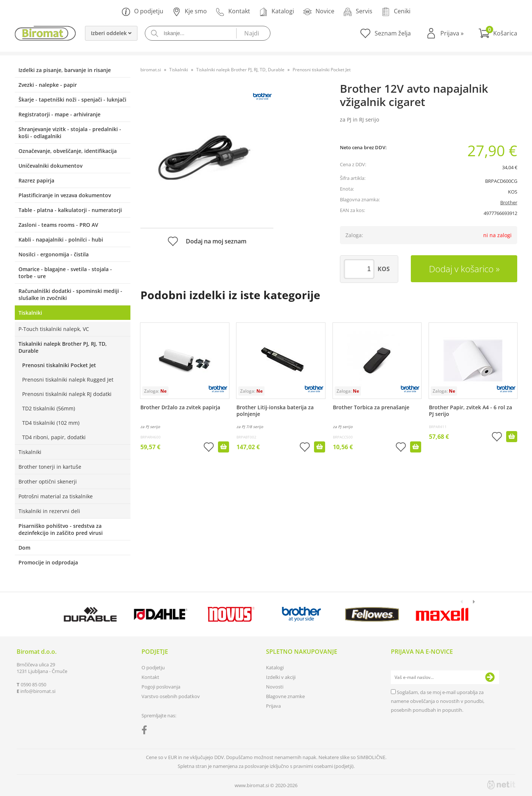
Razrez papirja (36, 180)
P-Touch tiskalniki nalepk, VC (54, 329)
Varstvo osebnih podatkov (171, 696)
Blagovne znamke (285, 696)
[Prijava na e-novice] (490, 677)
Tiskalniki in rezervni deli (49, 511)
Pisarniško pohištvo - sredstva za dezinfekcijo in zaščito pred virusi (61, 529)
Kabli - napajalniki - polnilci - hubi (61, 240)
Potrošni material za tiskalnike (56, 496)
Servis (358, 12)
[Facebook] (146, 731)
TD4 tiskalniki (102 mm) (51, 423)
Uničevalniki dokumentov (50, 166)
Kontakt (233, 12)
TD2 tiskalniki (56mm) (49, 408)
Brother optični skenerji (48, 481)
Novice (319, 12)
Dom (24, 548)
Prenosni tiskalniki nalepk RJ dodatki (67, 394)
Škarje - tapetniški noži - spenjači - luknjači (72, 100)
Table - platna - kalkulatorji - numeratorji (70, 210)
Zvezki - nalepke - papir (48, 85)
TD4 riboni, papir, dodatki (54, 437)
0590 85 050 (33, 684)
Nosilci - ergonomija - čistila (54, 254)
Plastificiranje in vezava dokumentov (65, 195)
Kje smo (190, 12)
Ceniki (396, 12)
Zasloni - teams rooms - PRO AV (58, 225)
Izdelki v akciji (281, 677)
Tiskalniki (30, 313)
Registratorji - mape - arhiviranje (59, 114)
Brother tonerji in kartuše (50, 467)
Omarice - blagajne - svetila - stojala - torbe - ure (65, 273)
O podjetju (142, 12)
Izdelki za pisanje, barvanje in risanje (65, 70)
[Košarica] (498, 33)
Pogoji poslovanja (161, 687)
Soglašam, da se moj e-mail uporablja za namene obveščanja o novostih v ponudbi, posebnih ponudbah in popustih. (438, 701)
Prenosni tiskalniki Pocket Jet (59, 365)
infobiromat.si (38, 691)
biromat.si (151, 70)
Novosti (275, 687)
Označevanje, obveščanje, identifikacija (68, 151)
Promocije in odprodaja (48, 562)
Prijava (452, 33)
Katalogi (277, 12)
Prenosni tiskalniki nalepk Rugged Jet (68, 380)
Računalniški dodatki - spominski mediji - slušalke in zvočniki (70, 294)
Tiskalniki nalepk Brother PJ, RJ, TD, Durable (63, 347)
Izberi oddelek (111, 33)
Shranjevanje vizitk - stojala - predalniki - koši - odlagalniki (70, 133)
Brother (509, 202)
